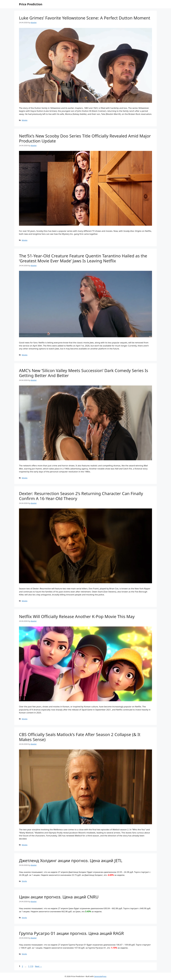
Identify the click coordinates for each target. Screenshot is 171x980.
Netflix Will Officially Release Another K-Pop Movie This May (77, 616)
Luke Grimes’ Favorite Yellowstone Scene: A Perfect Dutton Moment (85, 18)
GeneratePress (100, 976)
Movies (25, 120)
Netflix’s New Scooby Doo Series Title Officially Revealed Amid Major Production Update (85, 138)
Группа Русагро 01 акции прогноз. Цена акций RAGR (71, 933)
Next (38, 966)
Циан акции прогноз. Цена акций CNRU (59, 897)
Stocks (24, 881)
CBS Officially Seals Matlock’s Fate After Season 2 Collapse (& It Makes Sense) (80, 737)
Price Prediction (31, 4)
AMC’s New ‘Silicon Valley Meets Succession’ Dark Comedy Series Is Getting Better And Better (84, 373)
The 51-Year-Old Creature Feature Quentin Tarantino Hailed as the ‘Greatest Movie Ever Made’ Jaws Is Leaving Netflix (83, 258)
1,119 (31, 966)
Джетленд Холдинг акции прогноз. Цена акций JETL (71, 861)
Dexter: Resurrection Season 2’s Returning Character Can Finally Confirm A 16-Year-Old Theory (81, 496)
